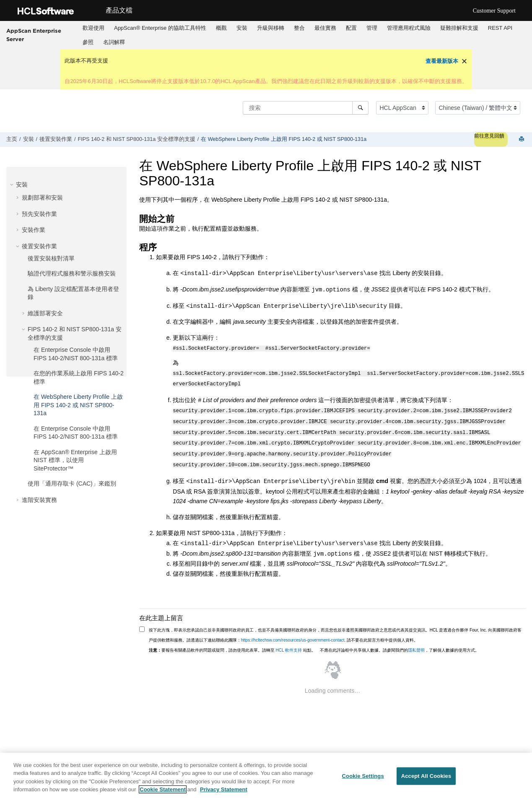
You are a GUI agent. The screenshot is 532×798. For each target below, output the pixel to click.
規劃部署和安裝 (42, 198)
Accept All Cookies (426, 776)
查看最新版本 (442, 61)
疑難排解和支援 (459, 28)
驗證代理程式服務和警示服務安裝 (72, 273)
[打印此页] (522, 139)
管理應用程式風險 (409, 28)
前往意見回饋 (489, 136)
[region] (266, 775)
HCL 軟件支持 (289, 643)
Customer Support (494, 11)
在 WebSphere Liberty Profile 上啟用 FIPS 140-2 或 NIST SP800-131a (284, 139)
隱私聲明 (416, 643)
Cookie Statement (163, 789)
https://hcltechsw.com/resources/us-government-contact (293, 633)
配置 (351, 28)
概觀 (221, 28)
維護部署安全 (45, 313)
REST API (500, 28)
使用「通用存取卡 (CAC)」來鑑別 (72, 483)
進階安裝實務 (39, 500)
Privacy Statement (224, 789)
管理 (372, 28)
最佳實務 (325, 28)
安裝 (242, 28)
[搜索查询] (306, 108)
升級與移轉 (271, 28)
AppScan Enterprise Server (34, 35)
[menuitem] (93, 28)
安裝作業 (34, 230)
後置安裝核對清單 (51, 258)
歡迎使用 (93, 28)
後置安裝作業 (56, 139)
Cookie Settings (363, 776)
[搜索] (360, 108)
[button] (13, 185)
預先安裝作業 (39, 214)
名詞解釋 (114, 42)
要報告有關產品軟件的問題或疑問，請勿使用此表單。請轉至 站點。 (232, 643)
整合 (299, 28)
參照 (88, 42)
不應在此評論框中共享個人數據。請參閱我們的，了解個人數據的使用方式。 (400, 643)
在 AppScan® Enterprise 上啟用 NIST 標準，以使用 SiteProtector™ (75, 460)
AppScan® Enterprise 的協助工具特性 (160, 28)
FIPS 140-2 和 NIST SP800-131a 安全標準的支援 (137, 139)
